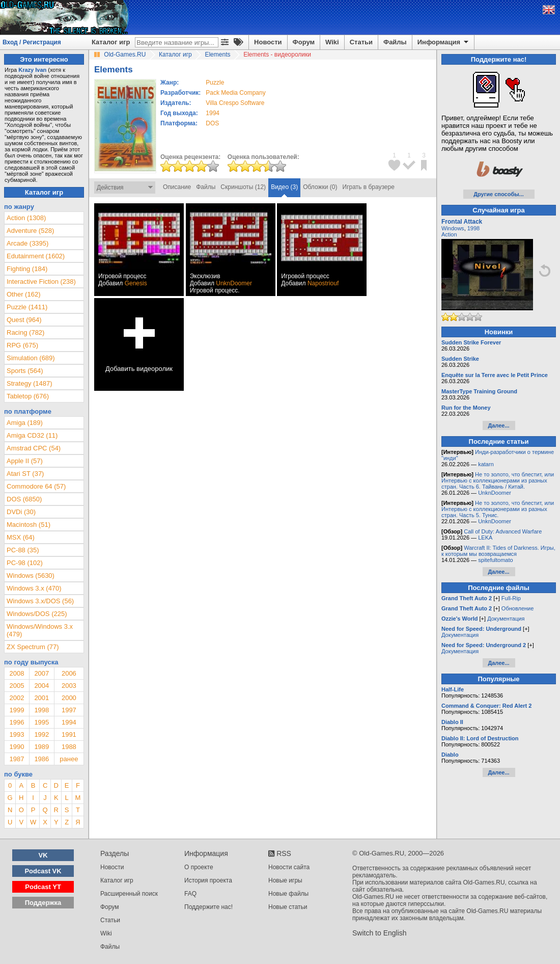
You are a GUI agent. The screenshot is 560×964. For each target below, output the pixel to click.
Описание (177, 187)
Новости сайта (289, 867)
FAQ (190, 894)
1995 (41, 722)
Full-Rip (511, 598)
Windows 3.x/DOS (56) (40, 601)
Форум (304, 42)
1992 (41, 734)
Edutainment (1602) (36, 256)
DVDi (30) (21, 512)
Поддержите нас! (208, 907)
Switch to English (380, 933)
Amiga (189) (25, 423)
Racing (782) (25, 332)
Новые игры (285, 880)
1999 (17, 710)
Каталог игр (111, 42)
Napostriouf (323, 283)
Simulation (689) (31, 358)
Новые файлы (288, 894)
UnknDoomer (234, 283)
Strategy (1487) (30, 383)
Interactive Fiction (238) (41, 282)
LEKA (485, 538)
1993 (17, 734)
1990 (17, 747)
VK (43, 855)
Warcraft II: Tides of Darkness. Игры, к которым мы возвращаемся (498, 551)
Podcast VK (43, 871)
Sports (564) (25, 371)
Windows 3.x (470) (34, 588)
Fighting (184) (27, 269)
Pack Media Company (235, 93)
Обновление (518, 608)
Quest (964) (24, 320)
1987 (17, 759)
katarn (486, 464)
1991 (69, 734)
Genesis (136, 283)
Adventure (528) (30, 231)
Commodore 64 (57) (36, 486)
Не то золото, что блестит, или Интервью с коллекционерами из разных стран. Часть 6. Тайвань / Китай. (498, 480)
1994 (213, 113)
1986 (41, 759)
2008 (17, 673)
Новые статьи (288, 907)
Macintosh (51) (29, 525)
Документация (506, 619)
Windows (453, 228)
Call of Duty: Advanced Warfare (503, 531)
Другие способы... (499, 194)
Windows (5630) (31, 575)
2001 (41, 698)
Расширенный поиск (129, 894)
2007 (41, 673)
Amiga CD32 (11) (32, 435)
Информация (444, 42)
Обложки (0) (320, 187)
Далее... (498, 425)
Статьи (361, 42)
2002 (17, 698)
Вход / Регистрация (32, 42)
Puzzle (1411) (27, 307)
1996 (17, 722)
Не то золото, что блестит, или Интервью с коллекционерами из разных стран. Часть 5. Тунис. (498, 509)
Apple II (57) (25, 461)
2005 (17, 686)
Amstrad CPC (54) (34, 448)
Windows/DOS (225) (37, 614)
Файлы (395, 42)
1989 (41, 747)
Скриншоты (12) (243, 187)
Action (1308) (26, 218)
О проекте (199, 867)
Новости (268, 42)
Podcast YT (43, 887)
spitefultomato (495, 560)
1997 (69, 710)
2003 (69, 686)
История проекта (208, 880)
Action (449, 234)
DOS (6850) (24, 499)
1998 (41, 710)
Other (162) (23, 294)
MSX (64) (21, 537)
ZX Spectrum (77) (33, 647)
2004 (41, 686)
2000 (69, 698)
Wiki (332, 42)
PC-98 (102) (25, 563)
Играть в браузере (369, 187)
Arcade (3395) (27, 243)
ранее (69, 759)
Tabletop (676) (28, 396)
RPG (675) (22, 345)
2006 (69, 673)
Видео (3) (284, 187)
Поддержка (43, 903)
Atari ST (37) (25, 474)
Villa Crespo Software (235, 103)
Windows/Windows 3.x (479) (40, 630)
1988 (69, 747)
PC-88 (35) (23, 550)
